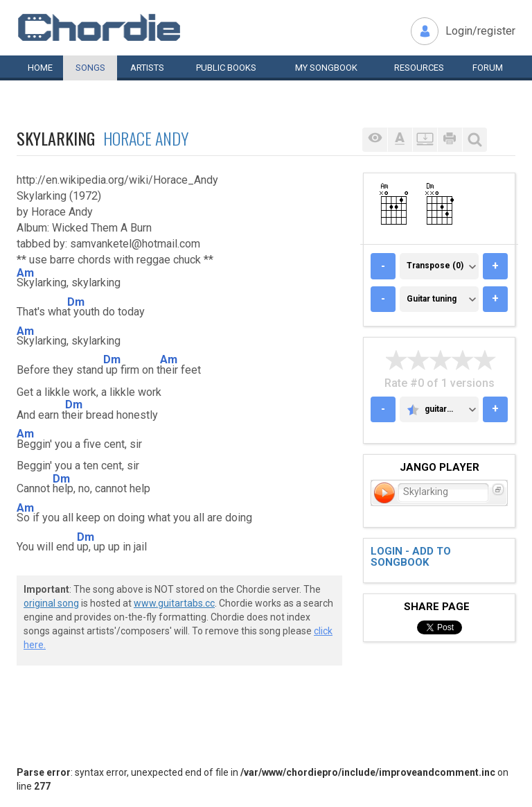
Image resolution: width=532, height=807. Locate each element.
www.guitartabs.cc (174, 603)
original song (51, 603)
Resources (419, 68)
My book (326, 68)
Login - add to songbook (411, 557)
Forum (488, 68)
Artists (147, 68)
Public (226, 68)
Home (40, 68)
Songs (90, 68)
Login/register (480, 31)
